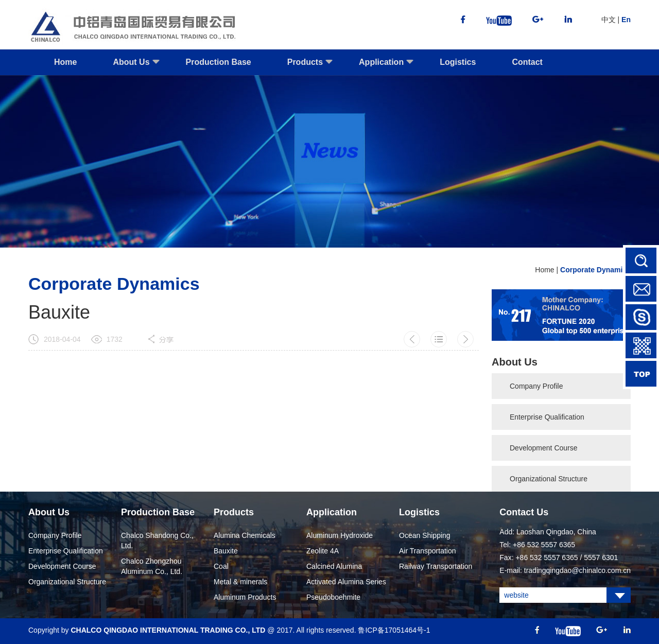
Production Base (219, 62)
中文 (609, 20)
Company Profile (536, 386)
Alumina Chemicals (245, 535)
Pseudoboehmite (333, 597)
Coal (221, 566)
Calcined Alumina (334, 566)
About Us (136, 66)
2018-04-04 (62, 339)
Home (65, 62)
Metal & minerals (240, 582)
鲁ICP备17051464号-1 (394, 630)
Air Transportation (428, 551)
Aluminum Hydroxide (340, 535)
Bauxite (226, 551)
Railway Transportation (436, 566)
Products (310, 66)
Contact (527, 62)
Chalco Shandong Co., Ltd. (157, 541)
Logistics (458, 62)
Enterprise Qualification (547, 417)
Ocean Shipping (425, 535)
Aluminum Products (245, 597)
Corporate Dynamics (595, 270)
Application (386, 66)
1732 (115, 339)
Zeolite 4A (323, 551)
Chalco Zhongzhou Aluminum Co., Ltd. (152, 566)
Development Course (544, 448)
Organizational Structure (549, 479)
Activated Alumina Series (346, 582)
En (626, 20)
